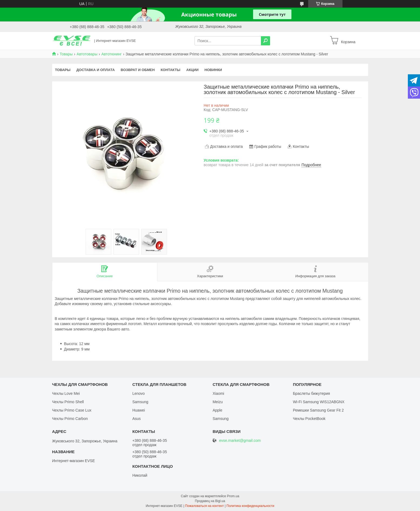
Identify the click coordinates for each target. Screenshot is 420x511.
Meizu (218, 402)
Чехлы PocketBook (309, 419)
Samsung (140, 402)
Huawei (139, 410)
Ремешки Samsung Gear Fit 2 (318, 410)
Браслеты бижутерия (311, 393)
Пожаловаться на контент (204, 506)
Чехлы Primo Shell (68, 402)
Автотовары (87, 54)
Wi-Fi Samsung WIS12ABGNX (319, 402)
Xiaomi (218, 393)
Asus (137, 419)
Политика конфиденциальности (251, 506)
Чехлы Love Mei (66, 393)
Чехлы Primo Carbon (70, 419)
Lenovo (139, 393)
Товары (66, 54)
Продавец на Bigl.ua (210, 501)
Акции (193, 70)
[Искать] (266, 41)
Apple (217, 410)
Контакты (171, 70)
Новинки (213, 70)
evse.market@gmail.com (240, 441)
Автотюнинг (112, 54)
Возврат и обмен (138, 70)
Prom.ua (233, 496)
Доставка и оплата (96, 70)
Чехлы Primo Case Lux (72, 410)
